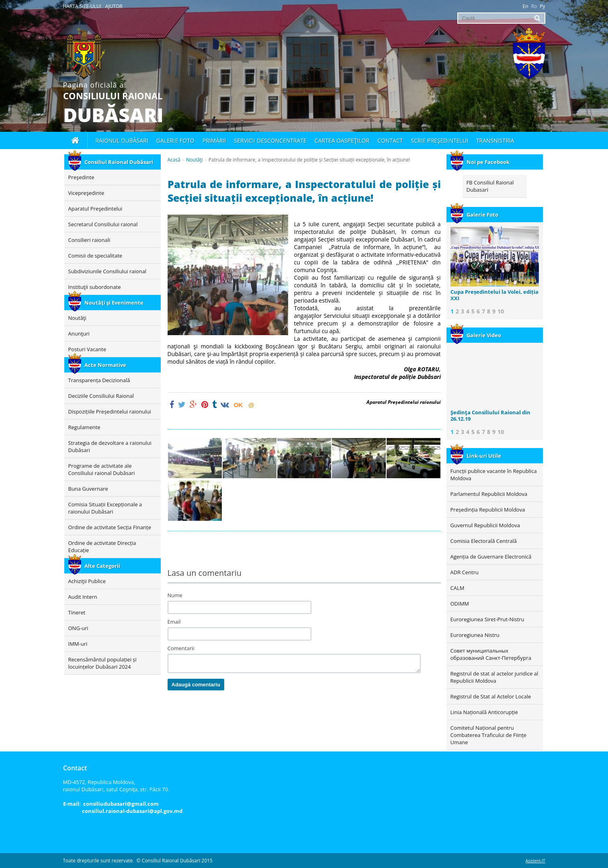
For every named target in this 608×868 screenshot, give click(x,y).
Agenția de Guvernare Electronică (491, 557)
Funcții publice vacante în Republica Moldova (494, 475)
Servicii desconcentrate (270, 140)
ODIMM (460, 604)
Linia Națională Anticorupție (484, 712)
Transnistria (495, 140)
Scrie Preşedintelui (440, 140)
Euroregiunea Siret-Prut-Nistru (487, 619)
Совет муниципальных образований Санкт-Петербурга (491, 654)
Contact (390, 140)
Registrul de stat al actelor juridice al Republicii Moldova (494, 677)
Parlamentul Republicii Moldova (489, 494)
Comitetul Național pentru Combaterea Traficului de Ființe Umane (489, 735)
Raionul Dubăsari (122, 140)
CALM (458, 588)
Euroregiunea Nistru (475, 635)
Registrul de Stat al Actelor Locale (491, 696)
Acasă (174, 160)
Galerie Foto (474, 215)
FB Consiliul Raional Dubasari (490, 186)
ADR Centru (465, 572)
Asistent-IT (535, 861)
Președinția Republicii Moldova (488, 510)
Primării (214, 140)
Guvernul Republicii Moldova (485, 525)
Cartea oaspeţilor (342, 140)
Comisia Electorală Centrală (484, 541)
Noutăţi (194, 160)
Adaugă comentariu (196, 685)
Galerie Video (476, 335)
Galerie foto (175, 140)
